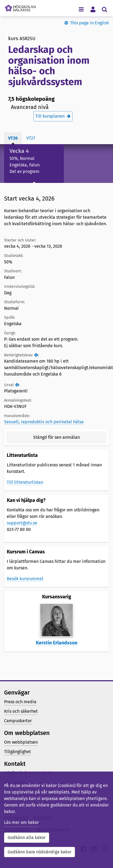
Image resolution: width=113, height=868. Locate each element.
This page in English (90, 23)
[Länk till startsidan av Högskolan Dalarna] (20, 7)
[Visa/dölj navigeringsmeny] (81, 9)
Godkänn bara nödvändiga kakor (40, 852)
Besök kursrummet (25, 579)
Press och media (20, 702)
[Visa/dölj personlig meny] (93, 9)
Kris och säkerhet (21, 711)
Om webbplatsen (21, 742)
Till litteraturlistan (25, 482)
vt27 (31, 138)
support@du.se (22, 523)
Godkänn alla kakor (27, 838)
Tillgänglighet (18, 752)
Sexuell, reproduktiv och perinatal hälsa (44, 422)
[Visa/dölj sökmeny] (104, 9)
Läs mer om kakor (21, 822)
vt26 (13, 138)
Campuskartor (18, 721)
